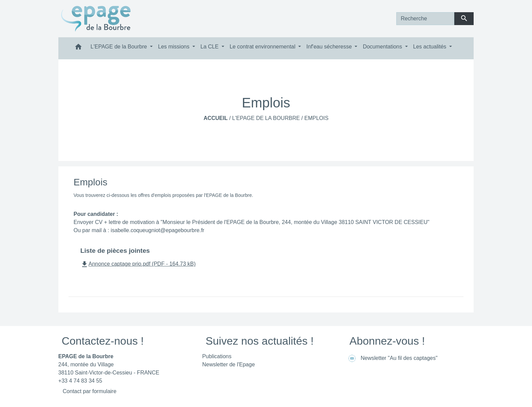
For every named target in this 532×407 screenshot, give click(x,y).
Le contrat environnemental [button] (263, 47)
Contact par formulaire (90, 391)
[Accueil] (96, 19)
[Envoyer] (464, 19)
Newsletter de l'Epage (229, 364)
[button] (78, 48)
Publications (217, 356)
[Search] (425, 19)
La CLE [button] (210, 47)
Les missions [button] (175, 47)
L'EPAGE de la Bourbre (266, 118)
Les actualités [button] (431, 47)
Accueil (216, 118)
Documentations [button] (383, 47)
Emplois (316, 118)
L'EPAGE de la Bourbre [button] (120, 47)
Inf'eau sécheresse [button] (330, 47)
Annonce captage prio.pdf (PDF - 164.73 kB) (138, 264)
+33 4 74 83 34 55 (80, 381)
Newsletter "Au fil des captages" (392, 358)
